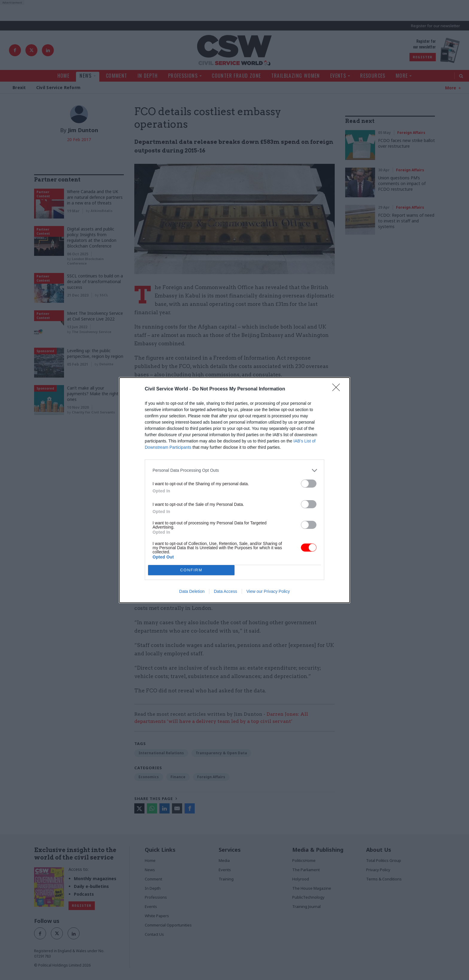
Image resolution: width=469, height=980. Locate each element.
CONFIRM (191, 570)
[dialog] (234, 490)
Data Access (226, 591)
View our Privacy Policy (268, 591)
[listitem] (234, 470)
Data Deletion (192, 591)
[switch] (309, 484)
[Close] (338, 389)
